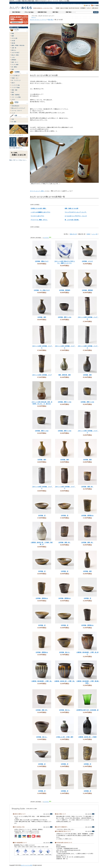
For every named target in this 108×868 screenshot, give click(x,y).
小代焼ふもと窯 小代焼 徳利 (65, 737)
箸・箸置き (14, 67)
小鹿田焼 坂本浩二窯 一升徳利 (87, 737)
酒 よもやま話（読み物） (72, 220)
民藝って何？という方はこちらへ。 (18, 160)
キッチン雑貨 (15, 65)
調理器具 (14, 60)
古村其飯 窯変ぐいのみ (65, 317)
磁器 (13, 36)
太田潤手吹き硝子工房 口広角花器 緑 (87, 710)
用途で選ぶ (68, 12)
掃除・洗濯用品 (16, 95)
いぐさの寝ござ (16, 76)
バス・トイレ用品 (16, 97)
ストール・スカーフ (17, 111)
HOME (57, 8)
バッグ (13, 113)
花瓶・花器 (14, 90)
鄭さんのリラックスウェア (18, 108)
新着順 (88, 234)
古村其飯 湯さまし (65, 652)
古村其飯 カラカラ (87, 261)
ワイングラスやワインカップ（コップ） (76, 212)
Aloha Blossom (15, 106)
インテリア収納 (16, 88)
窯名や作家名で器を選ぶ (16, 12)
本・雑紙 (14, 122)
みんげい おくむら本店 (26, 865)
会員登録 (64, 8)
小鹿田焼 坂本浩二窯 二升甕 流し (65, 681)
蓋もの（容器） (16, 55)
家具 (13, 92)
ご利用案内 (83, 8)
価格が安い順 (73, 234)
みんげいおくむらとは (74, 8)
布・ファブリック (16, 80)
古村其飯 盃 (42, 515)
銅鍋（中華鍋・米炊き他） (18, 45)
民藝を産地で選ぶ (42, 12)
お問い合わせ (95, 8)
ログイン (34, 17)
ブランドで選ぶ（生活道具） (29, 12)
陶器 (13, 33)
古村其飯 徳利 (42, 317)
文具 (13, 119)
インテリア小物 (16, 85)
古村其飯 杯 (65, 764)
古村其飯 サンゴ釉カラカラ (42, 290)
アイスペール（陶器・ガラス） (39, 220)
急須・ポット (15, 62)
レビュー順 (95, 234)
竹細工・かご (15, 78)
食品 (13, 69)
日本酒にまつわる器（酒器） (39, 208)
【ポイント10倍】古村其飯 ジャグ (42, 375)
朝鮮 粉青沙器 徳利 (65, 375)
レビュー (89, 8)
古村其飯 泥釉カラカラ (42, 261)
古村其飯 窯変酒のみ (87, 515)
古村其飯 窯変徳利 (65, 290)
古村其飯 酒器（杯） (87, 487)
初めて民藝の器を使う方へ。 (17, 148)
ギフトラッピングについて (16, 135)
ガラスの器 (14, 38)
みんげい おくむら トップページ (38, 20)
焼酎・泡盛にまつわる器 (71, 208)
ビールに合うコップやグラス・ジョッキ (76, 216)
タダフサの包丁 (16, 53)
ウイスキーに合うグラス (37, 216)
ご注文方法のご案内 (61, 829)
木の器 (13, 41)
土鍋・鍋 (14, 48)
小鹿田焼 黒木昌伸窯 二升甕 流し (42, 681)
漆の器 (13, 43)
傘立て (13, 83)
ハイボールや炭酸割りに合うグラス (40, 212)
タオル (13, 100)
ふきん (13, 57)
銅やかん (14, 50)
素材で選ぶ (55, 12)
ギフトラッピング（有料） (37, 191)
